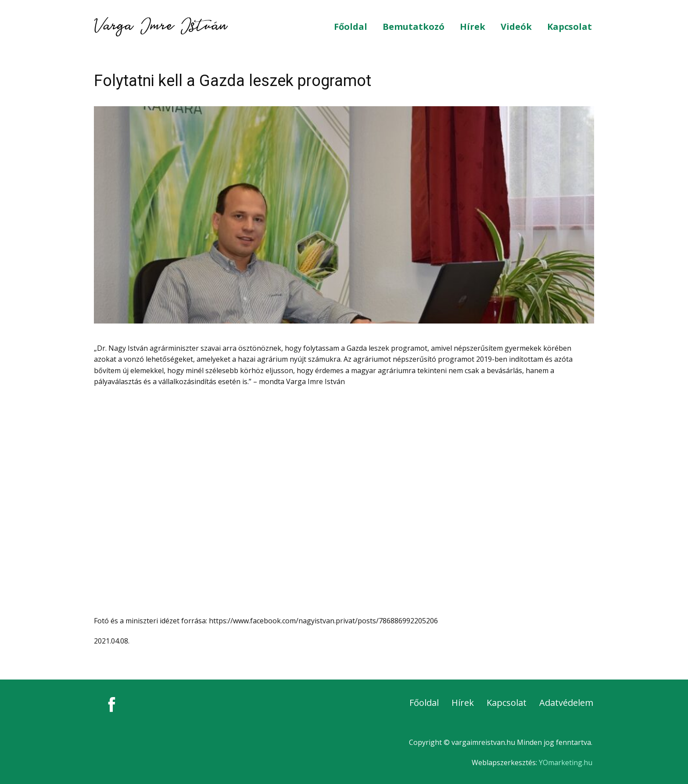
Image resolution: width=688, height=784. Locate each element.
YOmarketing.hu (566, 762)
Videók (516, 27)
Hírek (473, 27)
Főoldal (351, 27)
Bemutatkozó (414, 27)
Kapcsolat (570, 27)
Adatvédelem (566, 703)
